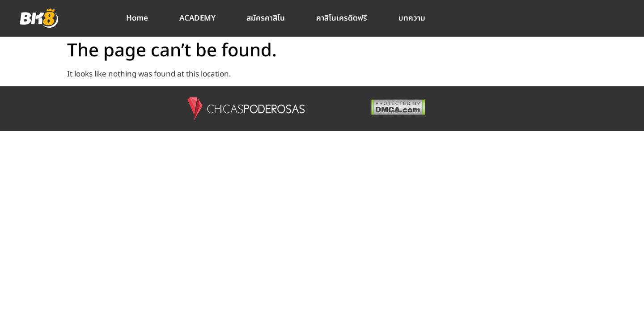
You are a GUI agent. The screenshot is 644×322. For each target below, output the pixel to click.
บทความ (412, 18)
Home (137, 18)
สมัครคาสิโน (266, 18)
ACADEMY (197, 18)
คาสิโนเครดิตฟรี (342, 18)
